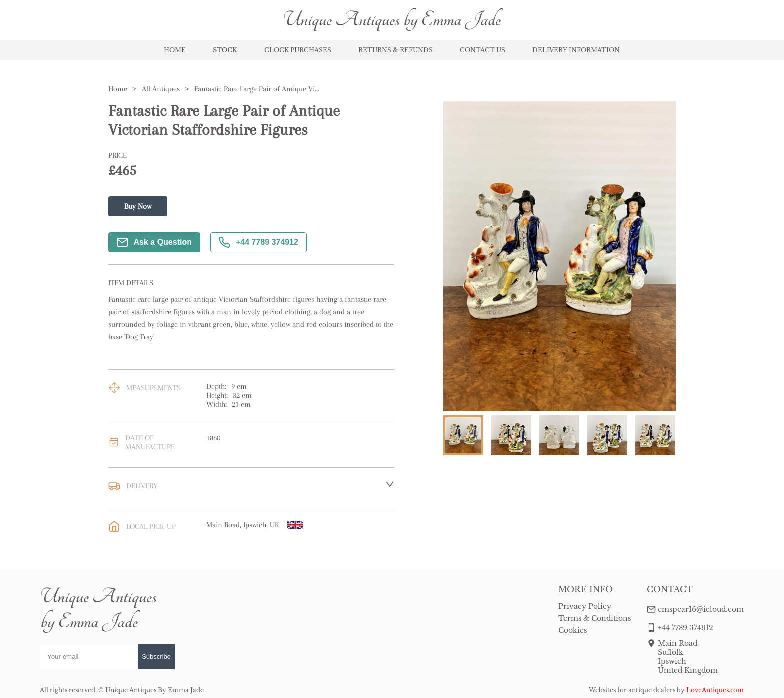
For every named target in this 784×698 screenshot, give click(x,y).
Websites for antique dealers (632, 690)
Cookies (573, 630)
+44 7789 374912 (259, 242)
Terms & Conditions (595, 618)
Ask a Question (154, 242)
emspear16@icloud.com (701, 609)
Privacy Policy (585, 606)
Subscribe (156, 657)
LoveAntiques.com (715, 690)
